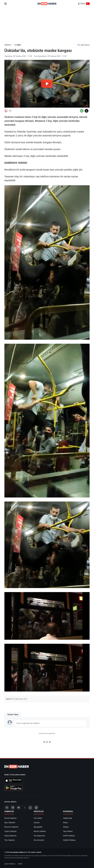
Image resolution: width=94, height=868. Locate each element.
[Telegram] (13, 808)
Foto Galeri (38, 818)
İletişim (66, 827)
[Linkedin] (7, 808)
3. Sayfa (18, 45)
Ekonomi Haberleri (11, 827)
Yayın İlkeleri (68, 831)
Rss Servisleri (39, 840)
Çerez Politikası (10, 864)
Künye (65, 823)
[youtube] (19, 808)
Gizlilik (20, 864)
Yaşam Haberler (10, 831)
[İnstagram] (30, 808)
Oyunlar (37, 823)
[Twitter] (24, 808)
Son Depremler (39, 836)
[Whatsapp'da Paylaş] (82, 111)
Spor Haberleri (10, 823)
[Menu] (6, 4)
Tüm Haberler (10, 840)
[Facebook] (36, 808)
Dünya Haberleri (10, 836)
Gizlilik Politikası (69, 840)
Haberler (8, 45)
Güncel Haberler (11, 818)
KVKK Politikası (69, 836)
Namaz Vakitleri (40, 831)
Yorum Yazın (13, 714)
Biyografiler (38, 827)
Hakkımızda (68, 818)
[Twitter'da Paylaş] (87, 111)
